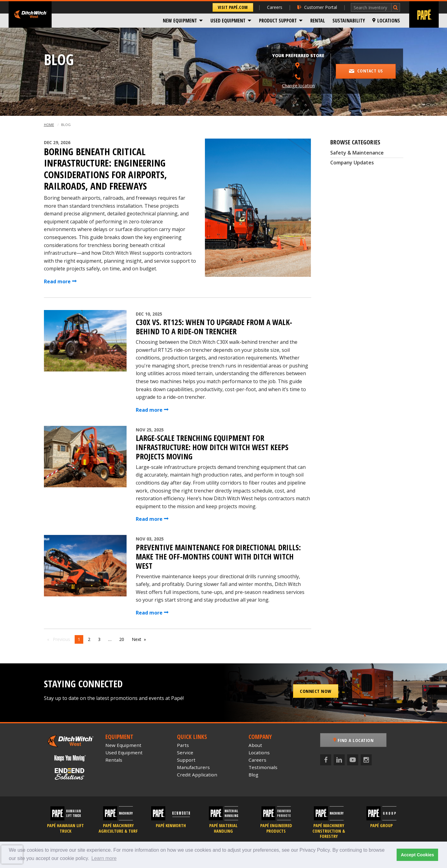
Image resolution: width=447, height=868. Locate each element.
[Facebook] (326, 760)
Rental (318, 21)
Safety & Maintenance (357, 153)
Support (186, 760)
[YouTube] (353, 760)
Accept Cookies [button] (418, 855)
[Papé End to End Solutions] (70, 774)
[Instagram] (366, 760)
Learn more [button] (104, 858)
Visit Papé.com (233, 7)
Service (185, 752)
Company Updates (352, 163)
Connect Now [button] (316, 691)
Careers (275, 7)
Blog (253, 775)
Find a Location (354, 740)
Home (49, 125)
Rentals (114, 760)
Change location (298, 86)
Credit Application (197, 775)
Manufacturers (193, 767)
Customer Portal (317, 7)
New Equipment (180, 21)
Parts (183, 745)
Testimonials (263, 767)
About (255, 745)
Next (137, 639)
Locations (386, 21)
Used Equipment (228, 21)
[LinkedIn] (339, 760)
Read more (60, 281)
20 (122, 639)
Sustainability (349, 21)
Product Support (278, 21)
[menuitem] (183, 21)
